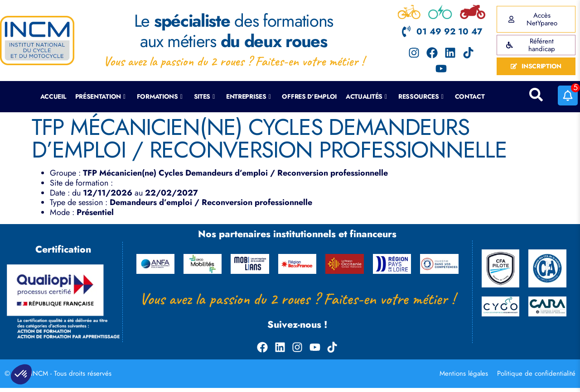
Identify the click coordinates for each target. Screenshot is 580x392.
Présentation (100, 96)
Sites (204, 96)
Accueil (53, 96)
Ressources (421, 96)
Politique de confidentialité (536, 373)
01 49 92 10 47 (449, 31)
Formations (160, 96)
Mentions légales (464, 373)
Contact (470, 96)
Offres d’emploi (309, 96)
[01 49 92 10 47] (406, 31)
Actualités (366, 96)
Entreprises (249, 96)
